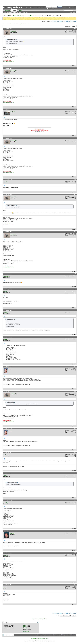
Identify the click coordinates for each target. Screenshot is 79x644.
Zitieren (74, 66)
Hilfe (65, 7)
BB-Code (25, 624)
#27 (75, 232)
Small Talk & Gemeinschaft (33, 16)
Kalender (14, 12)
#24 (75, 138)
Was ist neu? (8, 11)
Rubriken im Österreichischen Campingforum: (17, 16)
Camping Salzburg (45, 638)
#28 (75, 274)
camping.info (41, 635)
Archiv (46, 635)
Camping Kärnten (34, 638)
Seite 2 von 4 (56, 21)
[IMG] (25, 627)
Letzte (74, 21)
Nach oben (74, 616)
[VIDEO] (25, 628)
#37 (75, 500)
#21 (75, 29)
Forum (14, 11)
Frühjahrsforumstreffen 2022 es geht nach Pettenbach (18, 24)
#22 (75, 68)
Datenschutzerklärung (52, 635)
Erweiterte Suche (72, 12)
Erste (61, 21)
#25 (75, 179)
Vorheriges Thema (36, 619)
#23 (75, 109)
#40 (75, 585)
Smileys (25, 625)
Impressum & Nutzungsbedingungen (64, 635)
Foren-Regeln (26, 631)
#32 (75, 367)
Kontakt (37, 635)
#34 (75, 428)
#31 (75, 337)
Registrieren (71, 7)
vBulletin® (38, 640)
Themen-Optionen (67, 26)
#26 (75, 194)
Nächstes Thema (44, 619)
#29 (75, 289)
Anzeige (73, 26)
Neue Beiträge (7, 12)
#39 (75, 553)
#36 (75, 473)
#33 (75, 391)
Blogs (20, 11)
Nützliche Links (24, 12)
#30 (75, 310)
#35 (75, 452)
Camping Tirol (39, 638)
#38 (75, 531)
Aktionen (18, 12)
